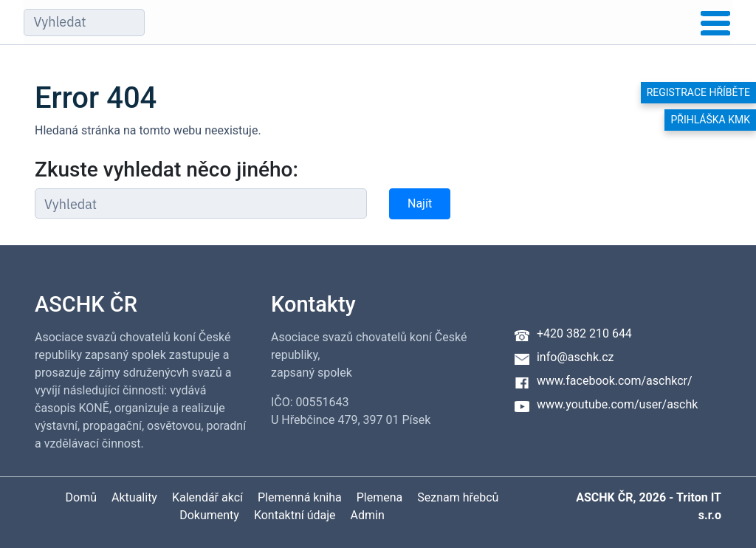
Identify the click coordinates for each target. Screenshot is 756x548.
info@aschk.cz (575, 357)
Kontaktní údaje (295, 515)
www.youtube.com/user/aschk (617, 404)
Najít (420, 203)
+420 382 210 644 (584, 333)
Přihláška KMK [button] (710, 120)
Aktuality (134, 497)
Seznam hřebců (458, 497)
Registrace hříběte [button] (698, 92)
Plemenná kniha (300, 497)
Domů (81, 497)
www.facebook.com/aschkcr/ (615, 381)
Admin (368, 515)
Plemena (380, 497)
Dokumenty (209, 515)
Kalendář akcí (207, 497)
